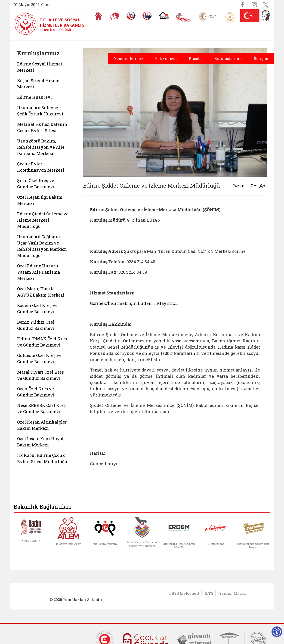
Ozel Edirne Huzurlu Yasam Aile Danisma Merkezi (39, 272)
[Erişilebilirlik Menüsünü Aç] (277, 632)
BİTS (209, 593)
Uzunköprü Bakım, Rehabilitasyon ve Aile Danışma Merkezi (41, 147)
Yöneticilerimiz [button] (129, 58)
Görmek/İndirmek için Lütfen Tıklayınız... (134, 303)
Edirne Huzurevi (35, 97)
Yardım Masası (233, 593)
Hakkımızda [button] (166, 58)
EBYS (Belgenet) (184, 593)
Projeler (196, 58)
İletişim (261, 58)
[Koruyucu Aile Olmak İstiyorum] (164, 15)
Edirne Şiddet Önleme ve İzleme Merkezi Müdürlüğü (43, 220)
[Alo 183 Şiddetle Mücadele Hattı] (131, 16)
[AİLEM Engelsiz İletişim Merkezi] (184, 18)
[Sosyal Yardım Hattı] (147, 16)
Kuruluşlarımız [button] (228, 58)
